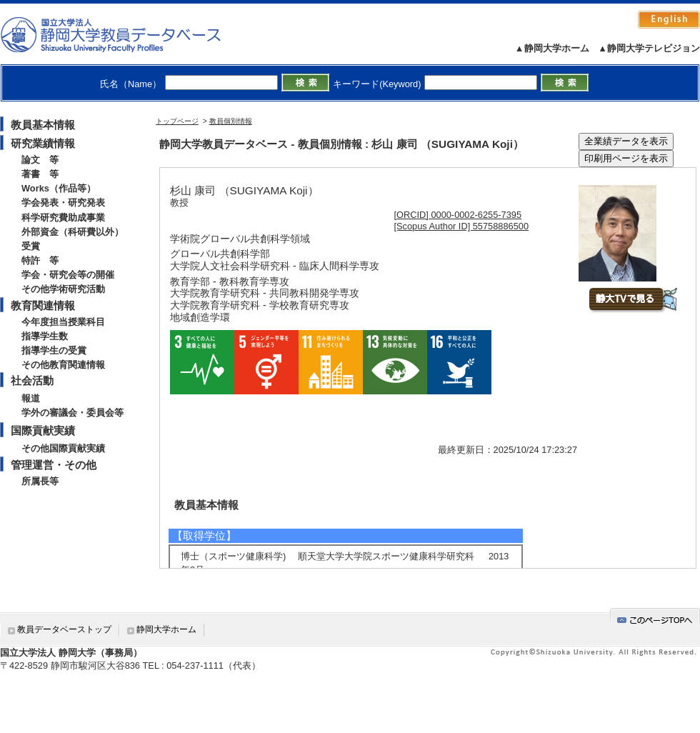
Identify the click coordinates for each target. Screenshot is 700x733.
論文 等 (40, 160)
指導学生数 (45, 336)
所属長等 (40, 481)
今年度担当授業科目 (63, 322)
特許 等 (40, 260)
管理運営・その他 (54, 465)
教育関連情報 (43, 305)
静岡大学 (125, 34)
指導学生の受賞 (54, 350)
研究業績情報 (43, 143)
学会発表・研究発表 (63, 203)
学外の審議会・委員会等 (72, 413)
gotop (655, 618)
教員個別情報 (231, 121)
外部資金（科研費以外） (72, 232)
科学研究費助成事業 (63, 218)
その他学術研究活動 (63, 289)
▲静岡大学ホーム (552, 48)
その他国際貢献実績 (63, 448)
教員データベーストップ (64, 629)
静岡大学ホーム (166, 629)
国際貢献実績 (43, 430)
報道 (31, 398)
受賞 (31, 246)
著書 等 (40, 174)
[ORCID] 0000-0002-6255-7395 (458, 215)
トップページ (177, 121)
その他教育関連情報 (63, 365)
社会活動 (32, 380)
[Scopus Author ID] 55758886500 (462, 226)
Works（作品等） (59, 188)
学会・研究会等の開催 (68, 275)
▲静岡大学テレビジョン (649, 48)
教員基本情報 (43, 125)
